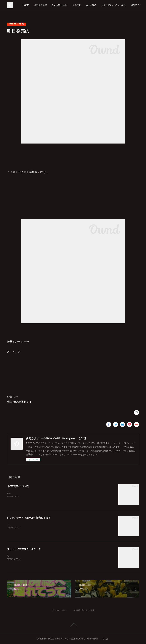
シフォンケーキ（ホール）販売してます (29, 518)
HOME (54, 5)
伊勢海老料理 (69, 5)
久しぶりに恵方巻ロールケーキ (24, 549)
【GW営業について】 (19, 486)
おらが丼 (105, 5)
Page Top (73, 625)
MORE (133, 5)
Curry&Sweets (88, 5)
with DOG (119, 5)
